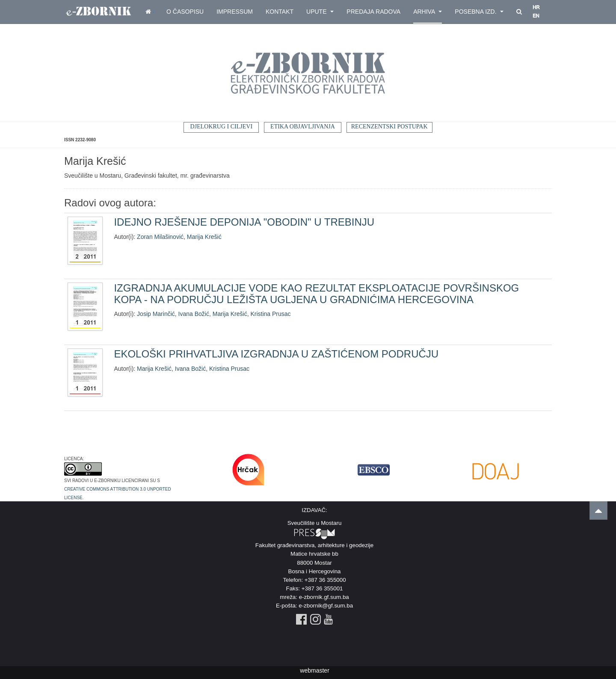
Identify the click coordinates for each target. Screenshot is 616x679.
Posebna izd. (479, 12)
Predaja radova (373, 12)
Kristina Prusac (270, 314)
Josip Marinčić (156, 314)
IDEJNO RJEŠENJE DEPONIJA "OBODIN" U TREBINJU (244, 222)
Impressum (235, 12)
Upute (320, 12)
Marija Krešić (204, 237)
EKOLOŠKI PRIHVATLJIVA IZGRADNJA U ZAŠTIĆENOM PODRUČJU (276, 354)
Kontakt (280, 12)
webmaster (314, 670)
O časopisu (185, 12)
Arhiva (428, 12)
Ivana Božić (194, 314)
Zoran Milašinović (160, 237)
